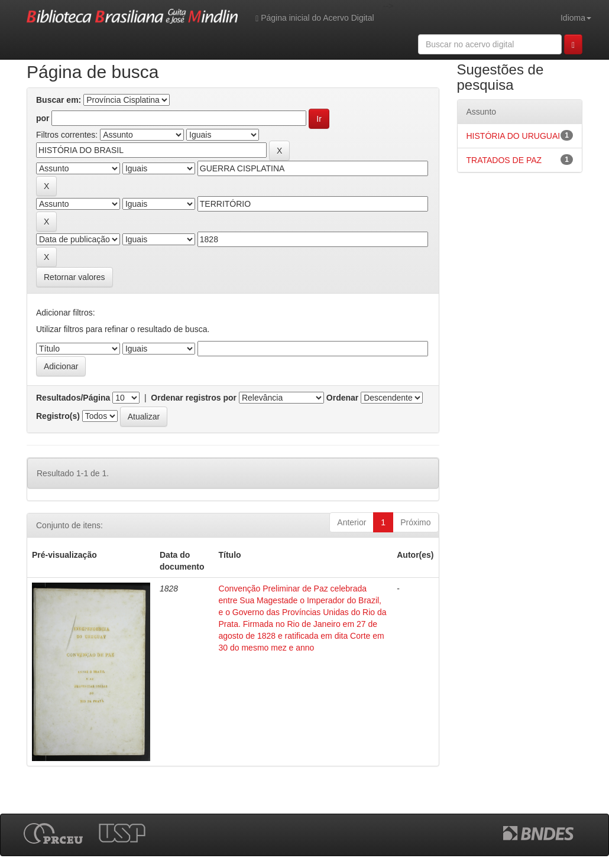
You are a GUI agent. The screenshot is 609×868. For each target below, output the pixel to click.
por (43, 118)
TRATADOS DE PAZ (504, 160)
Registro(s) (58, 416)
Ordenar (342, 398)
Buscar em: (59, 100)
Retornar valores (74, 277)
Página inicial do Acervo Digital (315, 18)
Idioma (576, 18)
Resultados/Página (73, 398)
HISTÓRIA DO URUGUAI (514, 136)
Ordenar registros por (194, 398)
